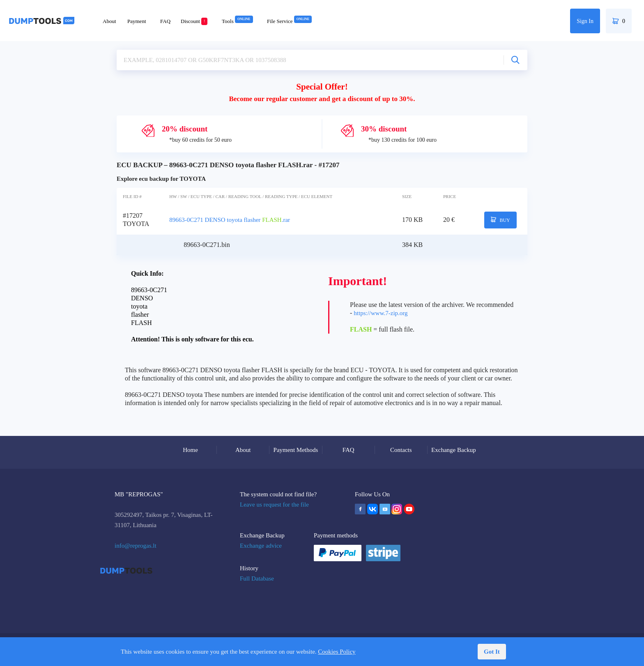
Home (190, 450)
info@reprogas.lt (136, 546)
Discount (194, 21)
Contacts (401, 450)
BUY (500, 220)
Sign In (585, 21)
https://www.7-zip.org (381, 313)
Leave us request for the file (274, 505)
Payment (137, 21)
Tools (237, 21)
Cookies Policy (337, 652)
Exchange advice (261, 546)
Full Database (257, 578)
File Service (289, 21)
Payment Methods (296, 450)
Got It (492, 652)
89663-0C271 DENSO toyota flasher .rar (230, 220)
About (109, 21)
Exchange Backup (454, 450)
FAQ (165, 21)
